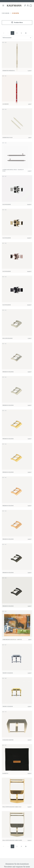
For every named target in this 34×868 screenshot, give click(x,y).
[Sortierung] (17, 38)
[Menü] (3, 6)
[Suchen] (25, 6)
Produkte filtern (17, 22)
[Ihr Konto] (28, 6)
